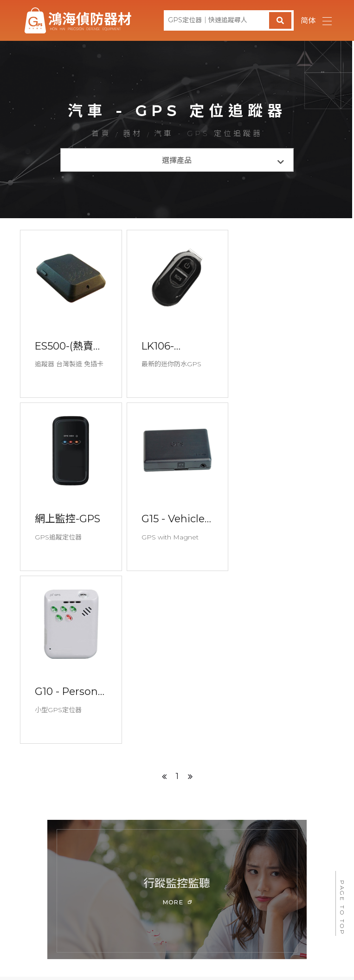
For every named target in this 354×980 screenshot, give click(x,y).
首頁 (100, 134)
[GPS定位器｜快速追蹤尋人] (229, 20)
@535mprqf (112, 902)
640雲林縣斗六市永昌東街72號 (180, 936)
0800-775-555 (116, 887)
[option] (177, 717)
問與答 (228, 861)
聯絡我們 (283, 861)
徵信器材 (173, 861)
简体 (308, 21)
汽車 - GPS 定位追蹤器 (210, 134)
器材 (133, 134)
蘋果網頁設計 (241, 924)
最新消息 (114, 861)
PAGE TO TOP (342, 908)
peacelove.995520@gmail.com (272, 887)
